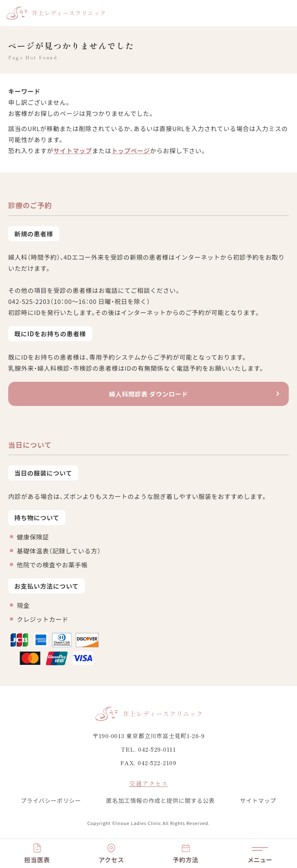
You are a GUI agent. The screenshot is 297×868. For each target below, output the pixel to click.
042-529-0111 (157, 749)
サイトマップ (73, 151)
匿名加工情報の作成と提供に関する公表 (161, 800)
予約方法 (186, 860)
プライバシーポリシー (51, 800)
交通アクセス (148, 783)
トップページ (131, 151)
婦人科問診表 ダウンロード (148, 394)
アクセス (111, 860)
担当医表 (37, 860)
